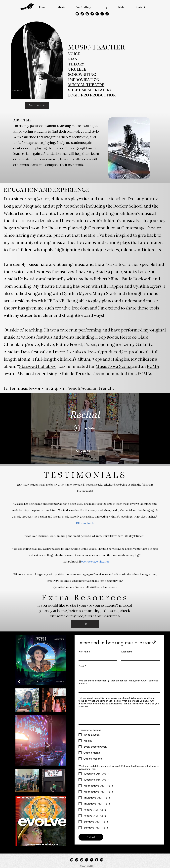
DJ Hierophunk (85, 523)
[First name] (97, 657)
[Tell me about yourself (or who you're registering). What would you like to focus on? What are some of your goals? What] (119, 717)
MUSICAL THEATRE (86, 85)
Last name (127, 652)
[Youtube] (77, 14)
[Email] (118, 672)
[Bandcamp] (97, 14)
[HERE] (85, 624)
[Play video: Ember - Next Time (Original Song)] (85, 428)
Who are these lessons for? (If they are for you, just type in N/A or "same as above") (118, 682)
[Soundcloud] (92, 14)
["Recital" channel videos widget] (85, 429)
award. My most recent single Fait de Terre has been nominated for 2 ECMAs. (78, 374)
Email (82, 666)
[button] (61, 7)
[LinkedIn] (107, 14)
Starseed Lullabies (37, 366)
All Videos (85, 451)
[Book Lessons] (37, 105)
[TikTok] (82, 14)
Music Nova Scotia (114, 366)
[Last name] (140, 657)
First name (85, 652)
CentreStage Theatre (95, 562)
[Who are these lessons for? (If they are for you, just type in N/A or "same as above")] (118, 689)
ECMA (153, 366)
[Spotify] (87, 14)
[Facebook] (102, 14)
